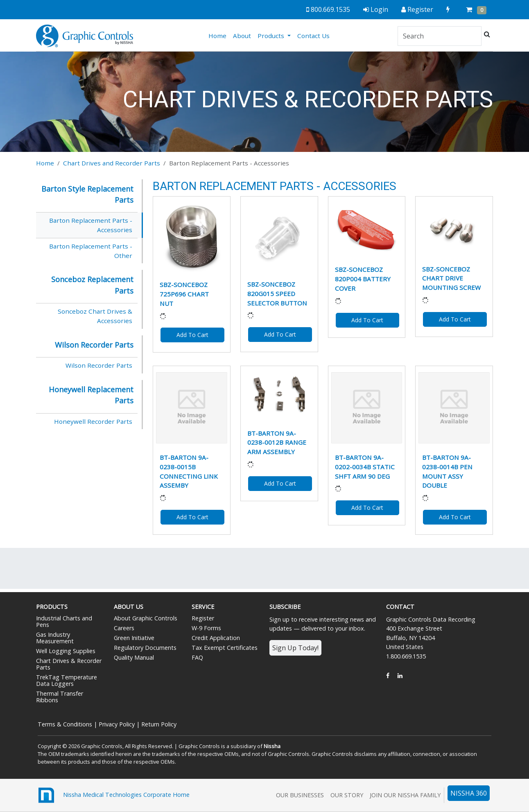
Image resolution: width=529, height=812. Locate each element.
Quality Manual (134, 657)
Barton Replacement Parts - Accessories (91, 225)
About (242, 36)
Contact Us (313, 36)
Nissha (272, 746)
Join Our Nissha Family (405, 795)
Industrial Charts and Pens (64, 621)
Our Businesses (300, 795)
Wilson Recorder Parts (99, 365)
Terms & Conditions (65, 724)
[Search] (440, 36)
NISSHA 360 (469, 793)
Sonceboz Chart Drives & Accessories (95, 316)
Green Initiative (134, 638)
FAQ (197, 657)
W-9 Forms (206, 628)
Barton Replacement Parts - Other (91, 251)
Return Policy (159, 724)
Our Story (347, 795)
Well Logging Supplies (66, 651)
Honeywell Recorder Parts (93, 421)
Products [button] (272, 36)
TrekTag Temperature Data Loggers (67, 680)
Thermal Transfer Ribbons (60, 697)
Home (219, 35)
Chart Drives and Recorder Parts (112, 163)
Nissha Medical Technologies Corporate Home (113, 795)
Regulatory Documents (145, 648)
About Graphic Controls (146, 618)
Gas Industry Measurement (55, 638)
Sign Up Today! (295, 648)
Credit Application (216, 638)
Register (203, 618)
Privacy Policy (117, 724)
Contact (400, 607)
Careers (124, 628)
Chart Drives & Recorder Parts (69, 664)
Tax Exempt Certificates (225, 648)
